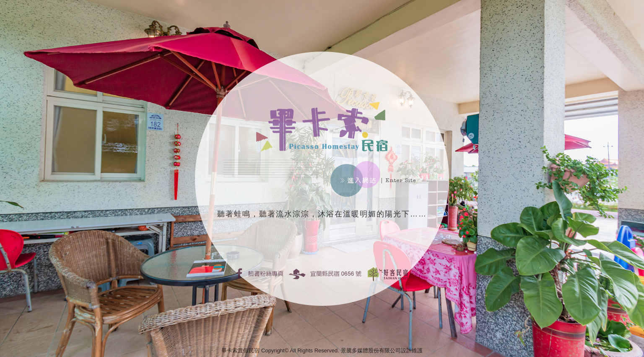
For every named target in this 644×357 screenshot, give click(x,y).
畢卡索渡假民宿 (240, 350)
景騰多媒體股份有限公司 (371, 350)
